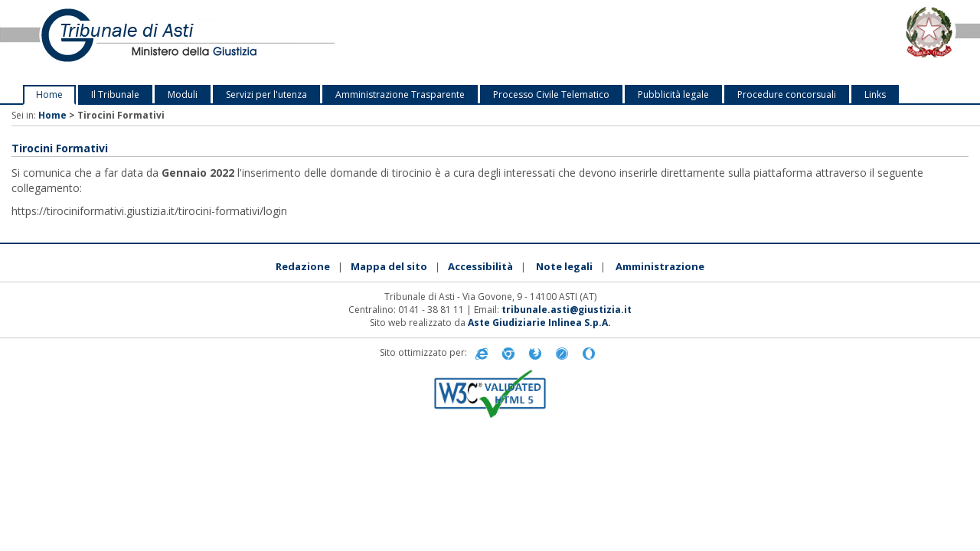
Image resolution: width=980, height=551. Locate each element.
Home (49, 95)
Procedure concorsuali (787, 95)
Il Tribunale (115, 95)
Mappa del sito (389, 266)
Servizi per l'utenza (266, 95)
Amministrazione (660, 266)
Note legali (564, 266)
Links (875, 95)
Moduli (183, 95)
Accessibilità (480, 266)
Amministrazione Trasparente (400, 95)
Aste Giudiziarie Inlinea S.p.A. (539, 323)
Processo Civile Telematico (551, 95)
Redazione (303, 266)
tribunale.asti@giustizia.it (567, 310)
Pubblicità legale (673, 95)
